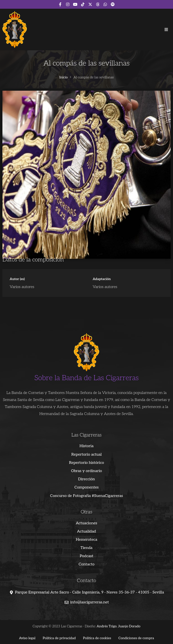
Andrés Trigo (107, 626)
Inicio (64, 77)
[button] (166, 30)
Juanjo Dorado (129, 626)
